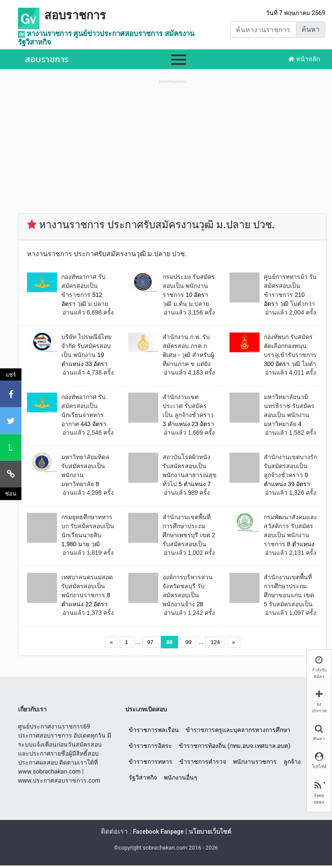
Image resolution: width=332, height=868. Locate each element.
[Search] (263, 30)
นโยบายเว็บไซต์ (210, 832)
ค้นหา (311, 29)
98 (169, 642)
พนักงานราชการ (255, 762)
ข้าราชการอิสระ (150, 746)
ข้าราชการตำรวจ (203, 762)
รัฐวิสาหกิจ (143, 777)
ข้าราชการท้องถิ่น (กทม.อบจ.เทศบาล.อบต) (235, 746)
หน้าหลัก (304, 59)
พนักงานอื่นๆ (181, 777)
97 (150, 642)
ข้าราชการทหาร (151, 762)
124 (215, 642)
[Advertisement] (172, 146)
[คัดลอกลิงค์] (11, 474)
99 (188, 642)
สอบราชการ (75, 15)
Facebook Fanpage (158, 832)
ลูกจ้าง (292, 762)
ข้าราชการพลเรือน (154, 730)
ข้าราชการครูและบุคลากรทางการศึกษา (238, 730)
